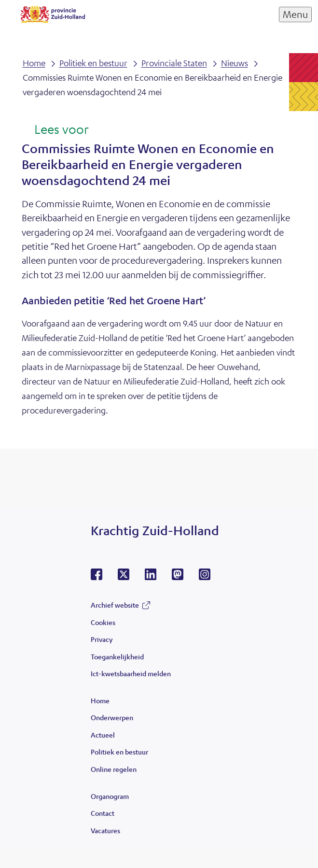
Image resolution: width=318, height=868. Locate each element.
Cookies (103, 622)
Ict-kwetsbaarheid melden (131, 673)
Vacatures (105, 830)
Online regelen (114, 769)
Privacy (102, 639)
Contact (103, 813)
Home (100, 700)
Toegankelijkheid (117, 656)
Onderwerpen (112, 717)
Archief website (115, 605)
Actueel (103, 735)
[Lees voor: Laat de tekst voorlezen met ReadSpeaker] (55, 130)
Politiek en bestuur (119, 752)
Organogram (110, 796)
